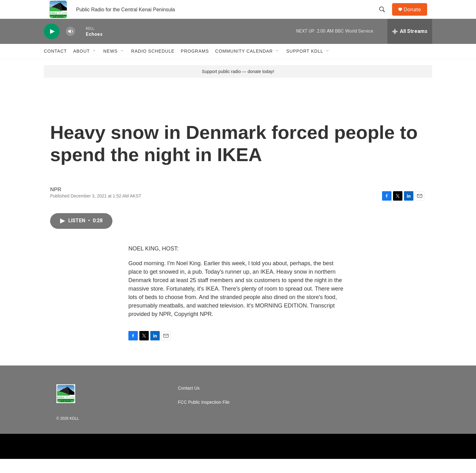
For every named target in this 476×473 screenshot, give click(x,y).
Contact (55, 65)
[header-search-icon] (385, 17)
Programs (195, 65)
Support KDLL (305, 65)
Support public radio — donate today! (238, 86)
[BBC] (199, 460)
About (82, 65)
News (111, 65)
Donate (416, 16)
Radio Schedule (153, 65)
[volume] (70, 46)
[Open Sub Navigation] (95, 65)
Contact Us (189, 402)
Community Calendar (244, 65)
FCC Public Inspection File (204, 416)
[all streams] (410, 45)
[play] (52, 46)
